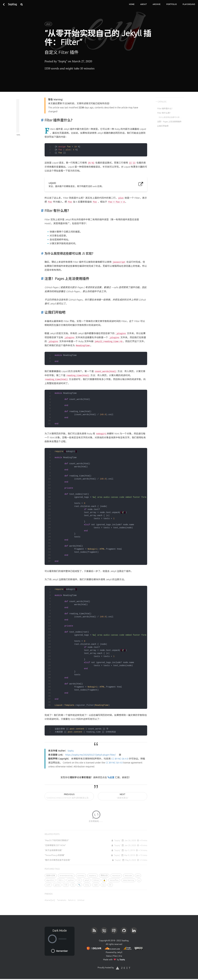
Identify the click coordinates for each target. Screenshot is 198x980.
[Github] (124, 930)
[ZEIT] (123, 968)
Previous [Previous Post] (70, 796)
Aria (120, 956)
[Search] (22, 4)
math (96, 885)
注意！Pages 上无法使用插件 (169, 122)
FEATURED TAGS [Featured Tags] (52, 869)
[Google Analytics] (127, 948)
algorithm (50, 880)
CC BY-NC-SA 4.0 (120, 759)
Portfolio (172, 4)
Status (109, 956)
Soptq (122, 960)
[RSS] (94, 930)
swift (48, 885)
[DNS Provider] (112, 948)
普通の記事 (51, 876)
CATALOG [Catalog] (162, 102)
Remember (59, 951)
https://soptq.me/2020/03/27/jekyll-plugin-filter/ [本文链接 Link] (90, 755)
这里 (111, 777)
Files (115, 956)
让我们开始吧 (163, 126)
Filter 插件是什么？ (165, 109)
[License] (138, 948)
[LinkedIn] (134, 930)
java (138, 876)
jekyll (48, 24)
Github (96, 880)
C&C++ (61, 880)
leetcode (128, 876)
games (57, 885)
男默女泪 (104, 876)
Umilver (81, 900)
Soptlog (12, 4)
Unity (87, 885)
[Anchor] (41, 120)
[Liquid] (96, 184)
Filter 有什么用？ (164, 113)
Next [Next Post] (123, 796)
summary (81, 876)
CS (73, 885)
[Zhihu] (104, 930)
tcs (103, 885)
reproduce (116, 876)
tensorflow (114, 880)
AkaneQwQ (50, 900)
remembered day (66, 876)
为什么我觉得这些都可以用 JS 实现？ (170, 117)
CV (79, 880)
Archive (157, 4)
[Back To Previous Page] (4, 4)
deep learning (128, 880)
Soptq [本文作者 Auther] (71, 751)
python (71, 880)
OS (110, 885)
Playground (189, 4)
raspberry (93, 876)
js (139, 880)
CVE (66, 885)
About (144, 4)
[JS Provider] (93, 948)
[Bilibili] (114, 930)
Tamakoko (62, 900)
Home (132, 4)
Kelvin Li (72, 900)
